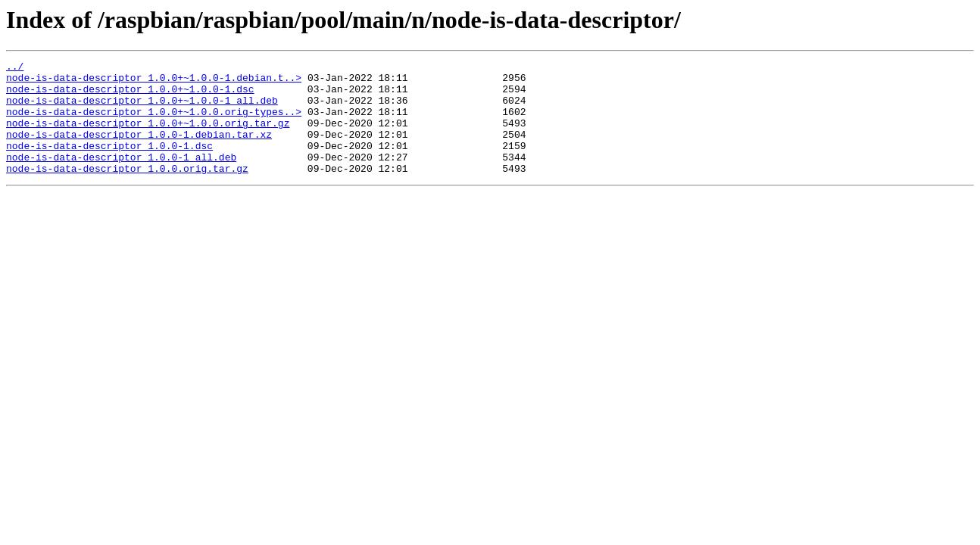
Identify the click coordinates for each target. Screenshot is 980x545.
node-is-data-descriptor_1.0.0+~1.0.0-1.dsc (130, 95)
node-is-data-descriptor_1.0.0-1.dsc (109, 163)
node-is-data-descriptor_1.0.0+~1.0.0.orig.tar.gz (148, 136)
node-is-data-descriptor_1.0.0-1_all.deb (121, 177)
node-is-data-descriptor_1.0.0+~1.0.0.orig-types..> (154, 123)
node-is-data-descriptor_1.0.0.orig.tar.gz (127, 191)
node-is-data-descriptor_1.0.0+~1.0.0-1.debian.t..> (154, 82)
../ (15, 68)
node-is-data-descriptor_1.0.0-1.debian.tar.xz (139, 150)
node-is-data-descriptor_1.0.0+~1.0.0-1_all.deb (142, 109)
